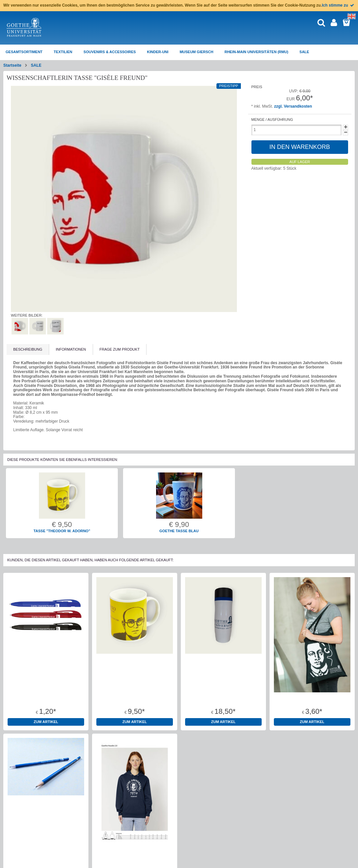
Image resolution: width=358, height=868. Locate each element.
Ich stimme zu (338, 5)
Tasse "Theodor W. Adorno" (62, 531)
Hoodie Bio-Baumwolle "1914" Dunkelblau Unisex (135, 859)
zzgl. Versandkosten (293, 106)
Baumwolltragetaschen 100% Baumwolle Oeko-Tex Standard (312, 698)
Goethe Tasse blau (179, 531)
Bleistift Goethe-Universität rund (46, 857)
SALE (36, 65)
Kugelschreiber (46, 696)
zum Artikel (46, 722)
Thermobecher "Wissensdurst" (223, 696)
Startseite (12, 65)
